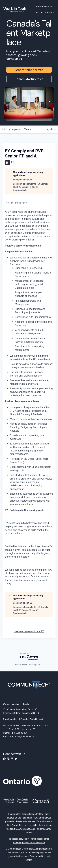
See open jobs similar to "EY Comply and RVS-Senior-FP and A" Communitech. (30, 187)
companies (15, 129)
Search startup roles (29, 79)
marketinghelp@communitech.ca (29, 843)
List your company (44, 12)
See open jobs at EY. (23, 180)
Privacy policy (21, 665)
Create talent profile (29, 70)
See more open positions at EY (29, 631)
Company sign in (43, 7)
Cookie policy (35, 665)
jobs (4, 129)
